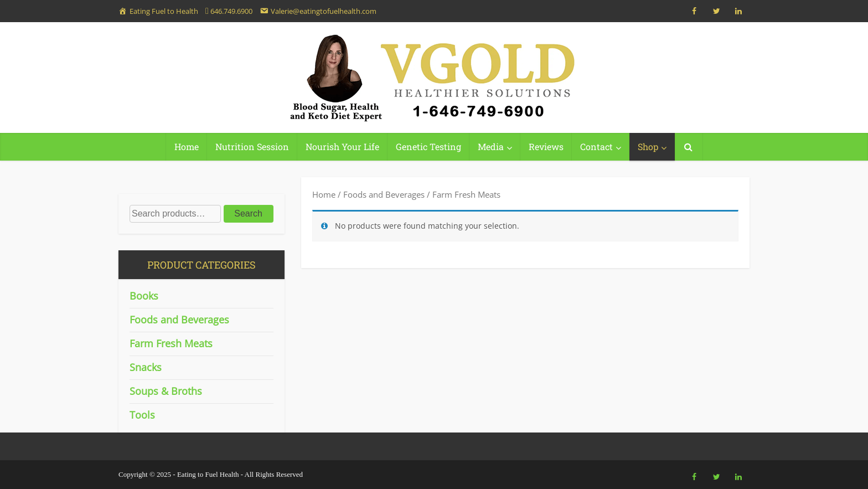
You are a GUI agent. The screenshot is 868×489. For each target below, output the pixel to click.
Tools (142, 415)
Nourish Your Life (342, 146)
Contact (596, 146)
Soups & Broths (166, 391)
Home (187, 146)
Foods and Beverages (384, 194)
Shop (648, 146)
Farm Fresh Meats (171, 343)
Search (248, 213)
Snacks (146, 367)
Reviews (546, 146)
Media (491, 146)
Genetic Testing (428, 146)
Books (144, 296)
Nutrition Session (252, 146)
